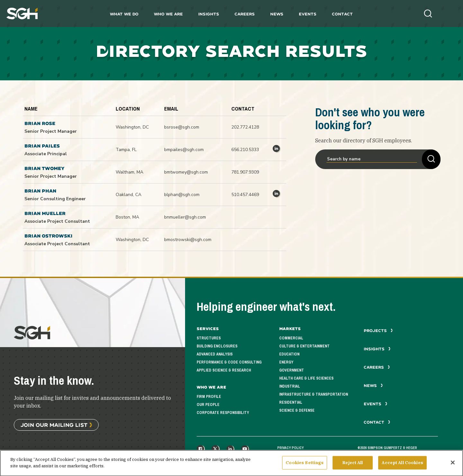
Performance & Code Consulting (229, 362)
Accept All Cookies (402, 468)
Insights (209, 14)
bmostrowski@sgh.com (188, 240)
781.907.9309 (245, 172)
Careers (245, 14)
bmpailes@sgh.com (184, 150)
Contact (342, 14)
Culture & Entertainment (304, 346)
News (277, 14)
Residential (291, 402)
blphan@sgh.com (182, 195)
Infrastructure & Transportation (314, 394)
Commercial (291, 338)
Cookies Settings (305, 468)
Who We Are (168, 14)
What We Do (124, 14)
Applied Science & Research (224, 370)
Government (292, 370)
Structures (209, 338)
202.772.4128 (245, 127)
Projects (378, 331)
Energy (286, 362)
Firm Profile (209, 397)
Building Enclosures (217, 346)
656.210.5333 (245, 150)
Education (289, 354)
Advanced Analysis (215, 354)
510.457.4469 (245, 195)
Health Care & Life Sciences (306, 378)
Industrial (290, 386)
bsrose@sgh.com (182, 127)
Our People (208, 405)
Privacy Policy (290, 448)
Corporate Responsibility (223, 413)
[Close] (453, 468)
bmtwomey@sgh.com (186, 172)
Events (308, 14)
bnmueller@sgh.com (185, 217)
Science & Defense (297, 410)
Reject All (353, 468)
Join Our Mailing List (54, 425)
